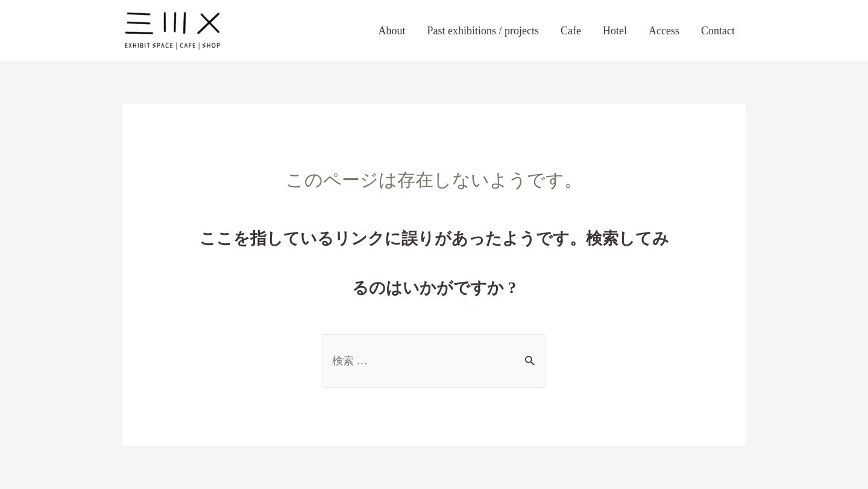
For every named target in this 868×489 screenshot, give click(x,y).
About (392, 31)
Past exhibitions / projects (483, 31)
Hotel (615, 31)
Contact (718, 31)
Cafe (571, 31)
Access (664, 31)
